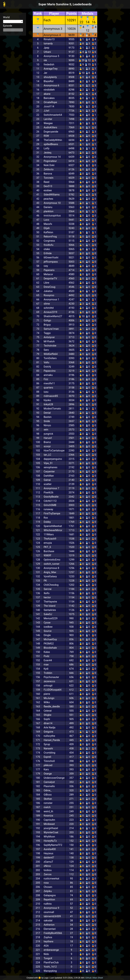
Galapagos (50, 895)
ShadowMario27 (53, 316)
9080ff (47, 555)
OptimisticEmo (52, 560)
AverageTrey (51, 69)
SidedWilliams (52, 195)
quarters (48, 388)
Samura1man (51, 329)
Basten (48, 417)
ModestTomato (52, 409)
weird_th (48, 811)
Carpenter (49, 471)
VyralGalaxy (50, 576)
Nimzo (47, 425)
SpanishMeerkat (53, 526)
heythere (48, 941)
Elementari (50, 929)
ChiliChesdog (51, 585)
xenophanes (51, 467)
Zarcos (48, 874)
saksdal (48, 920)
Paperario (49, 270)
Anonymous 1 (51, 299)
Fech (47, 20)
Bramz (47, 442)
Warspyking (50, 971)
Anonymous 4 (52, 35)
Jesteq (47, 153)
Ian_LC (47, 455)
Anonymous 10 (52, 203)
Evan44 (48, 660)
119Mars (49, 534)
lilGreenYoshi (51, 257)
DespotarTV (50, 278)
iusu (46, 392)
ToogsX (48, 958)
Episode (8, 26)
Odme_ (48, 790)
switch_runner (52, 564)
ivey (46, 266)
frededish (49, 64)
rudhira (48, 904)
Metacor (48, 274)
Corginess (49, 241)
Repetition (49, 900)
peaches (48, 199)
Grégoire (48, 732)
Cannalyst (49, 782)
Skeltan (48, 799)
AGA (46, 946)
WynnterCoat (51, 832)
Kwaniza (48, 816)
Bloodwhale (50, 648)
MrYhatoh (49, 341)
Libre (46, 283)
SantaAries (50, 610)
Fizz (46, 379)
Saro (46, 350)
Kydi (46, 669)
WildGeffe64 (51, 354)
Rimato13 (49, 39)
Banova (48, 174)
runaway (48, 509)
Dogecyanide (51, 132)
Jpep (46, 48)
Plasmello (49, 786)
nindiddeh (49, 90)
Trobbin (48, 673)
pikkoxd (48, 765)
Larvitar (48, 119)
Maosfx (48, 224)
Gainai (47, 480)
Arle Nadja (50, 727)
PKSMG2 (49, 644)
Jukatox (48, 291)
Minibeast (49, 824)
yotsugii (48, 686)
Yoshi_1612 (50, 967)
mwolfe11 (49, 383)
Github (88, 978)
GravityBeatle (51, 497)
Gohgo (47, 320)
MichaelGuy (50, 639)
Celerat (48, 711)
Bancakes (49, 98)
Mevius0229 (51, 618)
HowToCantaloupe (54, 451)
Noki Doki (49, 165)
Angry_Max (50, 572)
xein (46, 430)
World (6, 17)
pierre (47, 694)
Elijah (47, 228)
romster (48, 803)
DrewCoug (50, 287)
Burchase (49, 551)
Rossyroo (49, 295)
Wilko (47, 702)
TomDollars (50, 358)
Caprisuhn (49, 820)
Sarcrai (48, 589)
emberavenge (51, 950)
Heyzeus (48, 853)
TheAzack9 (50, 539)
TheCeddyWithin (53, 140)
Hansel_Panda (52, 740)
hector (47, 597)
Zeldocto (49, 169)
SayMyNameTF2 (53, 845)
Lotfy (47, 148)
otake (47, 249)
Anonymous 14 (52, 157)
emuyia (48, 543)
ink (45, 60)
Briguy (47, 325)
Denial (47, 413)
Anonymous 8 (51, 568)
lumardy (48, 43)
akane (47, 94)
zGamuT (48, 862)
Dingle (47, 635)
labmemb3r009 (52, 916)
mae (46, 665)
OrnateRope (50, 102)
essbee (48, 190)
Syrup (47, 744)
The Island (50, 606)
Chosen (48, 887)
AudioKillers (50, 127)
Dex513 (48, 186)
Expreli (47, 757)
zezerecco (49, 681)
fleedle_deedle (52, 706)
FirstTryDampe (52, 513)
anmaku (48, 375)
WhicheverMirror (53, 530)
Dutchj (47, 367)
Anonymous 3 (53, 29)
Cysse (47, 623)
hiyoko (47, 400)
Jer (45, 73)
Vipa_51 (48, 463)
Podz (47, 656)
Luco (46, 220)
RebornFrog (50, 237)
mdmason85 (51, 396)
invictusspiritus (52, 216)
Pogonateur (50, 161)
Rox (46, 518)
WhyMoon (49, 837)
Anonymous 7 (51, 488)
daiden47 (49, 858)
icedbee (48, 627)
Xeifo (47, 593)
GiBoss (48, 795)
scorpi (47, 446)
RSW (46, 136)
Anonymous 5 (51, 56)
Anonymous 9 (51, 908)
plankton (49, 211)
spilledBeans (51, 144)
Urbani (47, 52)
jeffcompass (51, 262)
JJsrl (46, 111)
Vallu (46, 362)
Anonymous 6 (51, 85)
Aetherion (49, 925)
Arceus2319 (50, 312)
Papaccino (50, 371)
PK (45, 581)
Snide (47, 421)
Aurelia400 (50, 849)
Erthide (48, 253)
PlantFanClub (51, 962)
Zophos (48, 937)
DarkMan (49, 476)
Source (48, 631)
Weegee (48, 123)
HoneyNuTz (50, 841)
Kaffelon (48, 232)
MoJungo (49, 698)
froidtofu (49, 245)
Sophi (47, 719)
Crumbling (50, 753)
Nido (46, 954)
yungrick (48, 434)
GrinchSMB (50, 505)
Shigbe (48, 715)
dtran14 (48, 723)
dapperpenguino (53, 459)
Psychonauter (51, 677)
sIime (47, 304)
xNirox (47, 866)
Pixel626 (48, 492)
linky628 (48, 404)
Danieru (48, 207)
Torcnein (49, 178)
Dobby (47, 522)
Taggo (47, 333)
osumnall (49, 912)
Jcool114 (49, 106)
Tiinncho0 (49, 761)
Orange (48, 774)
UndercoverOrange (54, 778)
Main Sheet (98, 978)
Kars (46, 769)
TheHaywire (50, 602)
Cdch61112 (50, 501)
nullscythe (49, 736)
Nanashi (48, 748)
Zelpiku (48, 891)
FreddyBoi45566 (53, 933)
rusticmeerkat (51, 879)
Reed (47, 182)
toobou (48, 870)
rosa (46, 883)
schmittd (49, 308)
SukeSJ (48, 614)
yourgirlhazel (51, 828)
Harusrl (48, 438)
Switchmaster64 (53, 115)
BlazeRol (49, 81)
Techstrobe (50, 346)
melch (47, 807)
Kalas (47, 652)
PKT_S (47, 547)
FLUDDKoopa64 (53, 690)
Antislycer (49, 337)
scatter (48, 484)
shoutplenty (50, 77)
